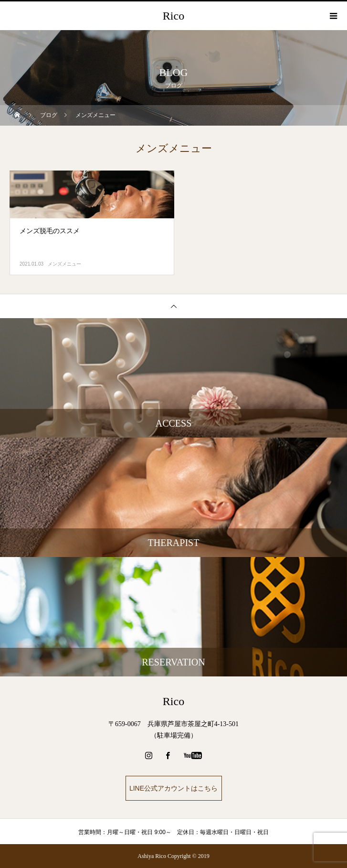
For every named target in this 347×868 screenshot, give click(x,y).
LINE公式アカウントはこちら (173, 788)
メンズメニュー (64, 264)
